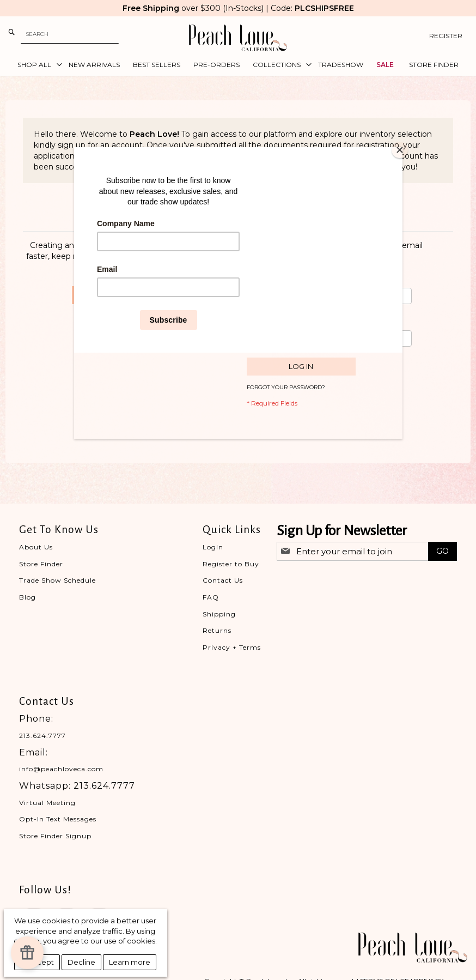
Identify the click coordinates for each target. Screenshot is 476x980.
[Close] (400, 150)
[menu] (238, 65)
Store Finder (41, 564)
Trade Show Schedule (57, 580)
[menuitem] (36, 65)
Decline (81, 962)
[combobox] (70, 34)
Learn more (130, 962)
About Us (36, 547)
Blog (28, 597)
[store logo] (238, 38)
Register (446, 36)
